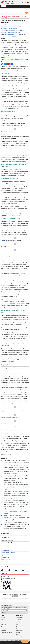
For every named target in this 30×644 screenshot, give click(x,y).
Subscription (4, 631)
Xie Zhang (3, 25)
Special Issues (19, 623)
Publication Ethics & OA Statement (8, 553)
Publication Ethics (20, 631)
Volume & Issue (4, 636)
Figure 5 (11, 333)
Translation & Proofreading (7, 632)
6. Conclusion (5, 433)
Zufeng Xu (8, 25)
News (17, 625)
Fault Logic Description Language (21, 59)
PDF (16, 34)
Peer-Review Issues (20, 621)
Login (3, 6)
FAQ (2, 634)
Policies (18, 627)
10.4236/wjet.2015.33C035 (9, 34)
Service (3, 627)
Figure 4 (19, 233)
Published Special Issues (7, 540)
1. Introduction (5, 73)
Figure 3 (15, 203)
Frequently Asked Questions (7, 555)
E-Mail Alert (3, 548)
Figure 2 (17, 196)
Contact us (3, 562)
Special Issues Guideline (7, 543)
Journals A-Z (4, 617)
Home (4, 10)
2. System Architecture (8, 112)
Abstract (3, 38)
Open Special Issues (6, 537)
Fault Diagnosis (4, 59)
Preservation (19, 632)
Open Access (19, 629)
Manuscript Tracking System (7, 629)
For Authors (18, 619)
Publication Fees (20, 617)
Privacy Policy (19, 636)
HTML (19, 34)
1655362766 (5, 580)
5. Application (5, 365)
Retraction (18, 634)
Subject (3, 619)
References (4, 458)
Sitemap (3, 623)
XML (23, 34)
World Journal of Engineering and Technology (10, 16)
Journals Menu (6, 534)
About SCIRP (20, 615)
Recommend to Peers (5, 557)
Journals (8, 10)
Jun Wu (13, 25)
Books (2, 621)
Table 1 (11, 377)
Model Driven (11, 59)
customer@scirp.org (7, 576)
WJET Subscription (5, 550)
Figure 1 (4, 121)
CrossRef (26, 466)
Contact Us (3, 625)
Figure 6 (18, 379)
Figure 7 (22, 379)
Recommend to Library (5, 560)
